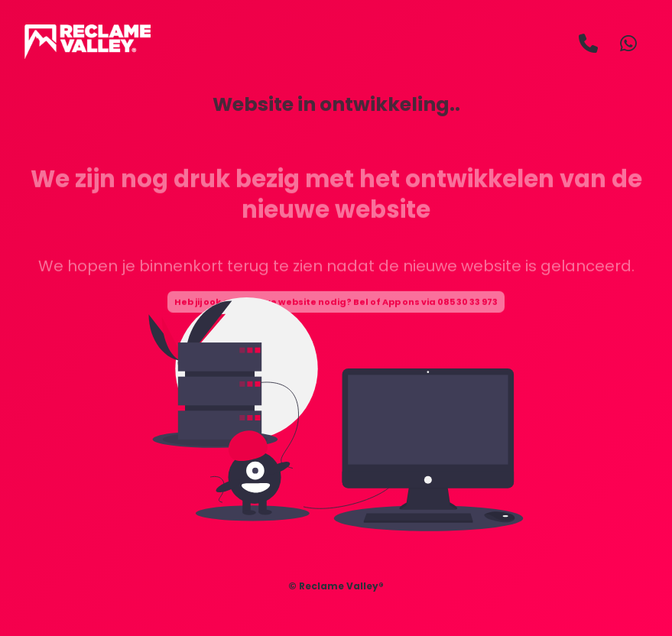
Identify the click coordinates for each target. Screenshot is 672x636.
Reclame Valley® (341, 586)
